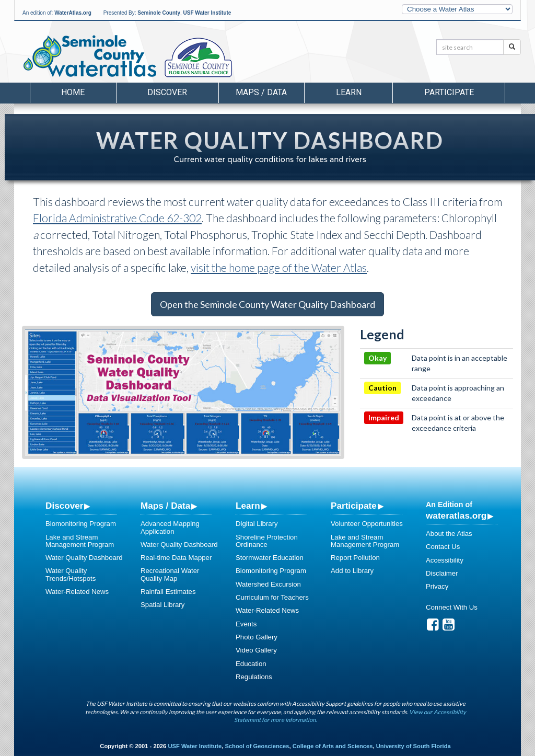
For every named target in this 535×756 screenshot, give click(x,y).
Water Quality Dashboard (84, 558)
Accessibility (445, 560)
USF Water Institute (207, 13)
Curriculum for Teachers (272, 597)
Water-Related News (77, 592)
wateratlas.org (456, 516)
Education (251, 664)
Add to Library (352, 571)
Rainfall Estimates (168, 592)
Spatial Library (162, 605)
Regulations (254, 677)
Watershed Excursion (268, 584)
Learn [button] (349, 92)
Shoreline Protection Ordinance (267, 541)
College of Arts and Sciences (333, 746)
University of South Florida (414, 746)
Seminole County (159, 13)
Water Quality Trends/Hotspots (71, 574)
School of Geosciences (257, 746)
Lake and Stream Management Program (80, 541)
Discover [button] (167, 92)
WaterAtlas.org (73, 13)
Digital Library (257, 524)
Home (73, 92)
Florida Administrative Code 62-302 (117, 218)
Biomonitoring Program (81, 524)
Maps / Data (165, 506)
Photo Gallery (257, 637)
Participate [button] (449, 92)
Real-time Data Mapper (176, 558)
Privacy (437, 586)
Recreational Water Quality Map (170, 574)
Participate (354, 506)
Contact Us (443, 547)
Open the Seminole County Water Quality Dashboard (267, 304)
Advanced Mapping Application (170, 527)
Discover (64, 506)
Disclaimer (442, 573)
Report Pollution (355, 558)
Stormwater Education (270, 558)
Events (246, 624)
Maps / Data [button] (261, 92)
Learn (248, 506)
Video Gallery (256, 650)
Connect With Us (452, 607)
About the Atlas (449, 534)
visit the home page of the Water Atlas (279, 267)
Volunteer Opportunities (367, 524)
